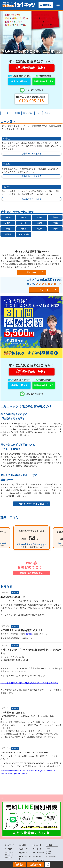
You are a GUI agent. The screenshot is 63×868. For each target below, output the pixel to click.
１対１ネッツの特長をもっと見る (31, 504)
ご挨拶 (48, 848)
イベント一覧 (37, 849)
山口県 (8, 223)
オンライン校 (24, 234)
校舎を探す (22, 845)
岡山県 (39, 217)
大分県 (39, 229)
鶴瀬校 (29, 634)
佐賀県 (55, 223)
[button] (58, 5)
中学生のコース (9, 855)
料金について (23, 849)
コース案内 (9, 849)
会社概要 (49, 851)
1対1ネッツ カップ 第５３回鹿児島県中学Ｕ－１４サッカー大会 (29, 683)
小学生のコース (9, 852)
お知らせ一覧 (37, 845)
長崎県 (8, 229)
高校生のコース (9, 858)
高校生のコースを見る (31, 199)
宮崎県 (55, 229)
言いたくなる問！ (38, 860)
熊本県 (24, 229)
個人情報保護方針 (51, 857)
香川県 (24, 223)
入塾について (23, 853)
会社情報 (49, 845)
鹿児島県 (8, 234)
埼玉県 (24, 217)
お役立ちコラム (38, 857)
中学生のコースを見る (31, 176)
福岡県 (39, 223)
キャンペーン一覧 (38, 853)
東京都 (8, 217)
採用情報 (49, 854)
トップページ (9, 845)
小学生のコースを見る (31, 154)
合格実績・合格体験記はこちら (31, 573)
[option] (31, 538)
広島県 (55, 217)
